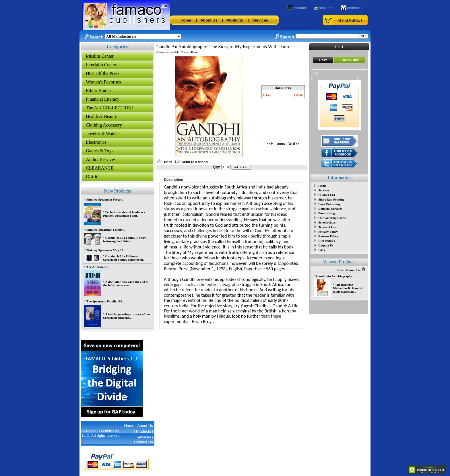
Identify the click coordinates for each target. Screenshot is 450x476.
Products (235, 20)
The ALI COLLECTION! (109, 108)
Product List (327, 195)
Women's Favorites (103, 82)
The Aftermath (96, 267)
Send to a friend (195, 162)
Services (260, 20)
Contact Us (326, 245)
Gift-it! (92, 177)
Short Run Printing (331, 199)
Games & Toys (99, 151)
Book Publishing (329, 204)
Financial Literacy (103, 99)
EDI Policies (327, 241)
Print (168, 162)
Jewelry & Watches (104, 134)
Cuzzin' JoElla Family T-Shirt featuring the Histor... (124, 239)
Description (174, 180)
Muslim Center (100, 56)
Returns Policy (328, 236)
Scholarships (327, 222)
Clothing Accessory (104, 125)
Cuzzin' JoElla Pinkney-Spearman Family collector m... (124, 258)
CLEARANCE (100, 168)
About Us (209, 20)
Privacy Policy (328, 232)
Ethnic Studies (99, 91)
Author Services (101, 159)
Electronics (96, 142)
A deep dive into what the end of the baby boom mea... (126, 283)
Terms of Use (327, 227)
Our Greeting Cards (332, 218)
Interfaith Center (101, 65)
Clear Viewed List (351, 270)
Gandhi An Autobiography (334, 276)
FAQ (321, 250)
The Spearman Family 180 (104, 301)
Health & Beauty (101, 116)
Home (186, 20)
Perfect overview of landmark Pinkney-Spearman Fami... (124, 214)
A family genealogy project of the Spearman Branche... (126, 316)
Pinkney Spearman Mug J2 (105, 250)
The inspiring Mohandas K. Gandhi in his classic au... (348, 288)
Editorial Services (330, 209)
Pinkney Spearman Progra (104, 199)
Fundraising (326, 213)
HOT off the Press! (103, 73)
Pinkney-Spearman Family (104, 230)
